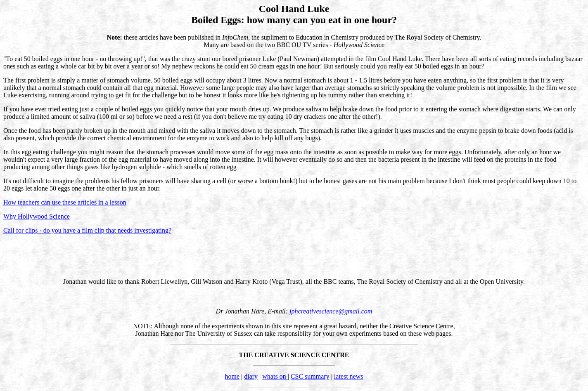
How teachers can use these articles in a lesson (65, 202)
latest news (349, 376)
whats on (275, 376)
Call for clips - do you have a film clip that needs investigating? (87, 230)
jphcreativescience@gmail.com (331, 311)
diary (251, 376)
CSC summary (310, 376)
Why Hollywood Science (37, 216)
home (232, 376)
